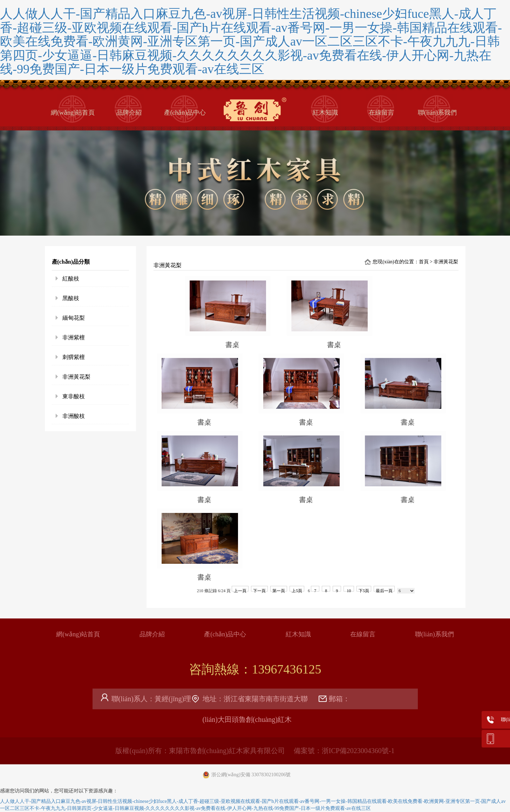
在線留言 (381, 113)
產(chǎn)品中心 (185, 113)
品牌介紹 (129, 113)
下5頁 (364, 590)
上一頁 (240, 590)
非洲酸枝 (74, 416)
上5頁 (297, 590)
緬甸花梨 (74, 318)
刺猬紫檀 (74, 357)
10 (349, 590)
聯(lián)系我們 (437, 113)
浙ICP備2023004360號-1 (358, 751)
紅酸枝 (71, 279)
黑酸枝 (71, 298)
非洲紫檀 (74, 337)
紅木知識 (325, 113)
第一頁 (279, 590)
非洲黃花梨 (76, 377)
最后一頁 (384, 590)
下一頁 (259, 590)
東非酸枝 (74, 396)
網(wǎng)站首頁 (73, 113)
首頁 (424, 262)
